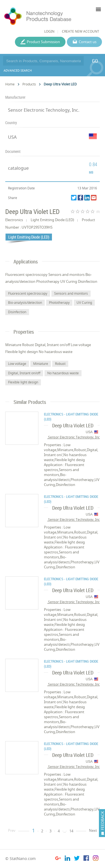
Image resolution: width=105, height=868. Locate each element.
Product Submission (43, 42)
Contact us (88, 42)
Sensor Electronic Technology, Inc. (44, 110)
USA (12, 137)
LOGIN (49, 31)
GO (95, 61)
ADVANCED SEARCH (18, 70)
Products (29, 84)
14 (71, 831)
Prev (12, 830)
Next (93, 830)
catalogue (18, 168)
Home (10, 84)
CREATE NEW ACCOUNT (81, 31)
